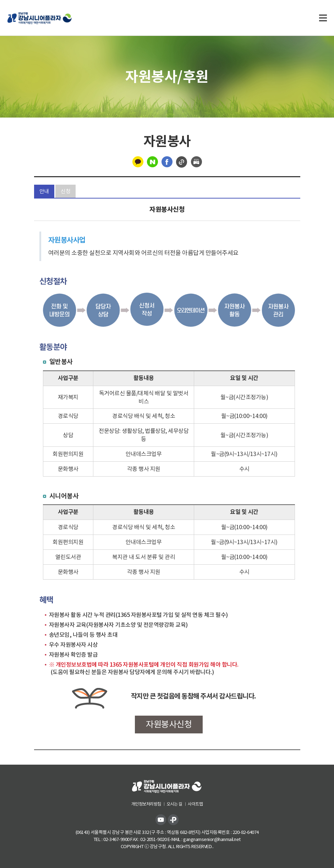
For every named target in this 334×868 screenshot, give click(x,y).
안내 (44, 191)
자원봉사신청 (169, 724)
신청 (65, 191)
